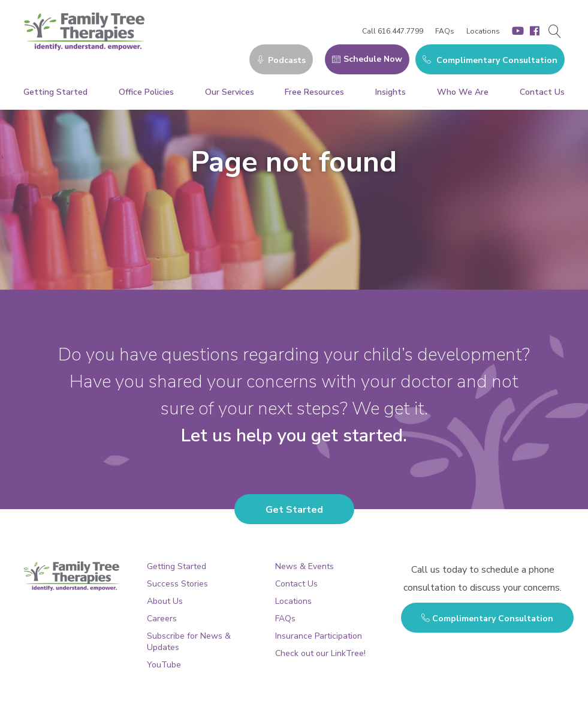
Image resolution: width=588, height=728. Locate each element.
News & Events (304, 566)
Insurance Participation (319, 636)
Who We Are (463, 92)
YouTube (164, 665)
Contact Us (542, 92)
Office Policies (146, 92)
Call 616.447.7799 (393, 31)
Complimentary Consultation (490, 60)
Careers (162, 619)
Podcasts (281, 60)
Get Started (294, 510)
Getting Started (55, 92)
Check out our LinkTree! (320, 653)
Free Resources (314, 92)
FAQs (445, 31)
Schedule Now (367, 59)
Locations (483, 31)
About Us (165, 601)
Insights (391, 92)
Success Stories (177, 584)
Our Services (230, 92)
